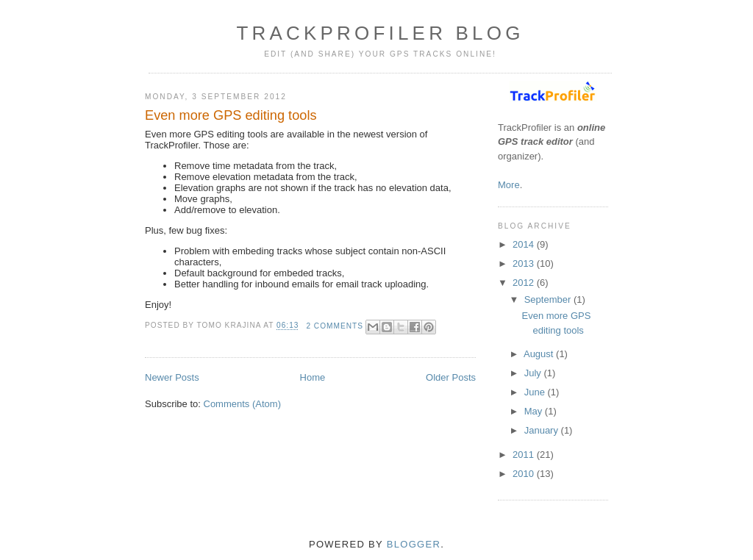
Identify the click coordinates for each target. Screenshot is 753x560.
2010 (525, 474)
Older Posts (451, 377)
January (543, 430)
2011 (525, 455)
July (534, 373)
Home (313, 377)
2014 (525, 244)
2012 (525, 283)
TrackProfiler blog (380, 33)
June (536, 392)
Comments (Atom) (242, 404)
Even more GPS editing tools (231, 115)
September (549, 299)
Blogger (414, 544)
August (540, 354)
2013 (525, 263)
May (535, 411)
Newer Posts (172, 377)
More (509, 185)
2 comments (335, 326)
